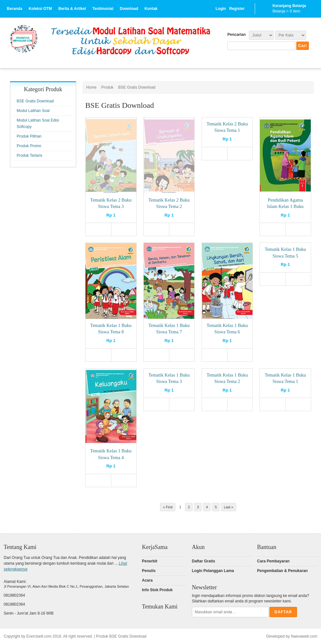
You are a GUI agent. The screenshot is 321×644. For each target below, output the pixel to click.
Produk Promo (29, 146)
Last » (228, 507)
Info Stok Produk (157, 590)
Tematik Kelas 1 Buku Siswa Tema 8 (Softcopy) (111, 332)
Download (129, 9)
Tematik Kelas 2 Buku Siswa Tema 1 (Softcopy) (227, 130)
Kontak (151, 9)
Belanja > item (286, 11)
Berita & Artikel (72, 9)
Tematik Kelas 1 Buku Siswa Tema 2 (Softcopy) (227, 381)
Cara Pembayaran (273, 561)
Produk (107, 87)
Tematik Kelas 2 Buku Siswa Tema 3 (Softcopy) (111, 206)
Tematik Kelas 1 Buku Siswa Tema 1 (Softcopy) (285, 381)
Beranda (15, 9)
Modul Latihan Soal (33, 111)
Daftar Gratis (204, 561)
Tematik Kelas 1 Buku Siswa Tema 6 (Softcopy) (227, 332)
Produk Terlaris (29, 155)
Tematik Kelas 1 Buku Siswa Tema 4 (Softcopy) (111, 457)
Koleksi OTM (40, 9)
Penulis (149, 571)
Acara (147, 580)
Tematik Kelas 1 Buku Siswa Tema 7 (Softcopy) (169, 332)
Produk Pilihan (29, 136)
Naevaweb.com (304, 636)
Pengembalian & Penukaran (282, 571)
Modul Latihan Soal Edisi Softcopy (38, 123)
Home (91, 87)
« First (168, 507)
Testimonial (103, 9)
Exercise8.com (39, 636)
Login (221, 9)
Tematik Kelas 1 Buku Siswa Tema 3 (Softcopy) (169, 381)
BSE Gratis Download (137, 87)
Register (237, 9)
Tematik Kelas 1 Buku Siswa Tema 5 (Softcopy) (285, 256)
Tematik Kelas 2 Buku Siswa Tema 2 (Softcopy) (169, 206)
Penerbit (150, 561)
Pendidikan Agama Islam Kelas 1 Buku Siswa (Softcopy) (285, 206)
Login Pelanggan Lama (213, 571)
